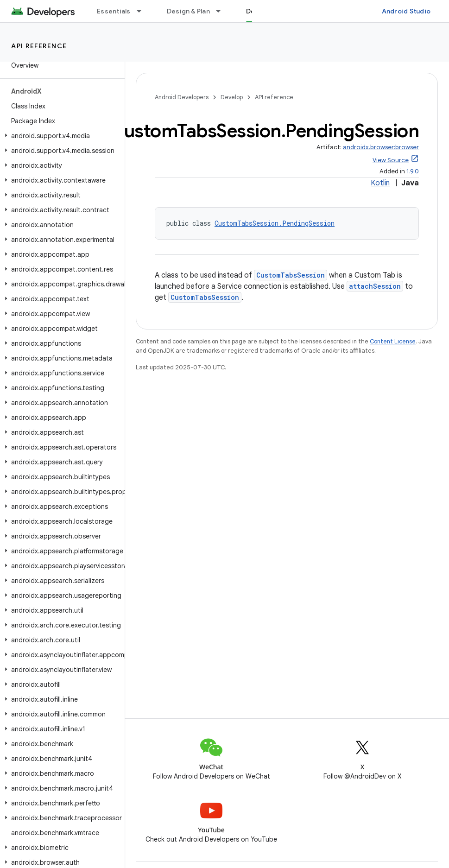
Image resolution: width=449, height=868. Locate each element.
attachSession (375, 286)
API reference (39, 46)
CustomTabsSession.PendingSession (275, 223)
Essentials (114, 11)
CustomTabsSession (291, 275)
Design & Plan (188, 11)
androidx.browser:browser (381, 147)
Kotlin (380, 183)
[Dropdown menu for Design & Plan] (222, 11)
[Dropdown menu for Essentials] (143, 11)
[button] (60, 136)
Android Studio (406, 11)
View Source (391, 160)
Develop (232, 97)
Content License (393, 341)
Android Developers (182, 97)
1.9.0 (413, 171)
